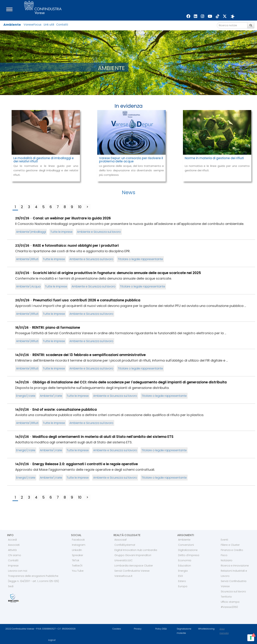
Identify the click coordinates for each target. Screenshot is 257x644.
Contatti (62, 25)
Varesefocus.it (123, 576)
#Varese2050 (229, 607)
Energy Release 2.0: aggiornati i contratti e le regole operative (85, 464)
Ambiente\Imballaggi (31, 232)
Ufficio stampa (230, 602)
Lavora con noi (18, 571)
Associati (14, 545)
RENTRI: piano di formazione (56, 328)
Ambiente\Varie (51, 396)
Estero (182, 581)
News (129, 192)
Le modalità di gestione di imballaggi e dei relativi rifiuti (44, 160)
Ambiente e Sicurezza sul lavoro (99, 232)
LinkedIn (77, 550)
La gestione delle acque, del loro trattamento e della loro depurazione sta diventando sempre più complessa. (131, 170)
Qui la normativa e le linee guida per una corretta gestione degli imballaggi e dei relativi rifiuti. (46, 170)
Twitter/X (77, 566)
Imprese (13, 566)
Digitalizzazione (188, 550)
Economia (185, 560)
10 (80, 207)
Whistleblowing (206, 629)
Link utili (49, 25)
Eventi (224, 540)
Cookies (117, 629)
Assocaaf (120, 540)
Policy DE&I (161, 629)
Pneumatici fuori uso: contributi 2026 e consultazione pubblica (87, 300)
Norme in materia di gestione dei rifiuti (214, 158)
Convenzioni (186, 545)
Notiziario (227, 560)
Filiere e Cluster (230, 545)
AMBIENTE (111, 68)
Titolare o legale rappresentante (140, 259)
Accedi (12, 540)
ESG (181, 576)
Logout (52, 640)
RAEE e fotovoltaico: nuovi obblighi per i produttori (76, 246)
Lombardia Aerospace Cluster (134, 566)
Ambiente (12, 25)
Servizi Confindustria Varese (132, 571)
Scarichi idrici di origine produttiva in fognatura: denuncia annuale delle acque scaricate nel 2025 (117, 273)
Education (185, 566)
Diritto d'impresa (189, 555)
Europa (183, 586)
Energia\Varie (26, 396)
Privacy (138, 629)
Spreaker (78, 555)
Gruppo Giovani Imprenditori (133, 555)
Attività (12, 550)
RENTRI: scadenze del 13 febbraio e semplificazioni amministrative (89, 355)
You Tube (78, 571)
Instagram (79, 545)
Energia (183, 571)
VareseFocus (32, 25)
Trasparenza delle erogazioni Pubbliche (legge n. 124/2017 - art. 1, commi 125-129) (33, 579)
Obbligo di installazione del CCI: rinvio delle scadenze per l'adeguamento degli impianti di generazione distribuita (130, 382)
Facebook (78, 540)
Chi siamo (15, 555)
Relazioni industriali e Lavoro (234, 573)
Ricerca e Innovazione (235, 566)
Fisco (224, 555)
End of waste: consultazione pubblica (65, 410)
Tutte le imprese (61, 232)
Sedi (11, 586)
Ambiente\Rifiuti (27, 259)
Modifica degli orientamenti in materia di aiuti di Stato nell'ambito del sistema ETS (103, 437)
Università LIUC (124, 560)
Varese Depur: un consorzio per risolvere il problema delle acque (131, 160)
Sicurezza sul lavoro (233, 591)
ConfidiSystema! (125, 545)
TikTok (76, 560)
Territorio (226, 597)
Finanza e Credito (232, 550)
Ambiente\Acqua (28, 286)
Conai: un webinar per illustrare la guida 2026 (72, 218)
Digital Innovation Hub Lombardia (136, 550)
